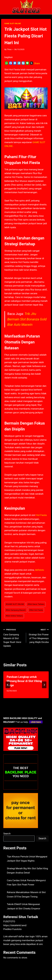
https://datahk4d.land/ (15, 925)
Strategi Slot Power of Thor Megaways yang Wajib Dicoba (39, 636)
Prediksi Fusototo (12, 929)
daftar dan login (27, 936)
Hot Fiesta (41, 515)
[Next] (44, 685)
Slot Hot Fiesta (36, 610)
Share (37, 63)
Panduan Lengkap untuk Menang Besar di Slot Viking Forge (24, 681)
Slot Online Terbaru (14, 616)
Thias (9, 49)
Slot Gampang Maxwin (16, 610)
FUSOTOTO (9, 921)
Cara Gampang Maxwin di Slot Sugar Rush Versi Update (14, 637)
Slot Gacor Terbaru (36, 604)
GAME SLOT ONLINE (13, 24)
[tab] (21, 701)
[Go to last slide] (8, 685)
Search (7, 834)
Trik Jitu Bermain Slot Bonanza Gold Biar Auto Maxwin (27, 319)
